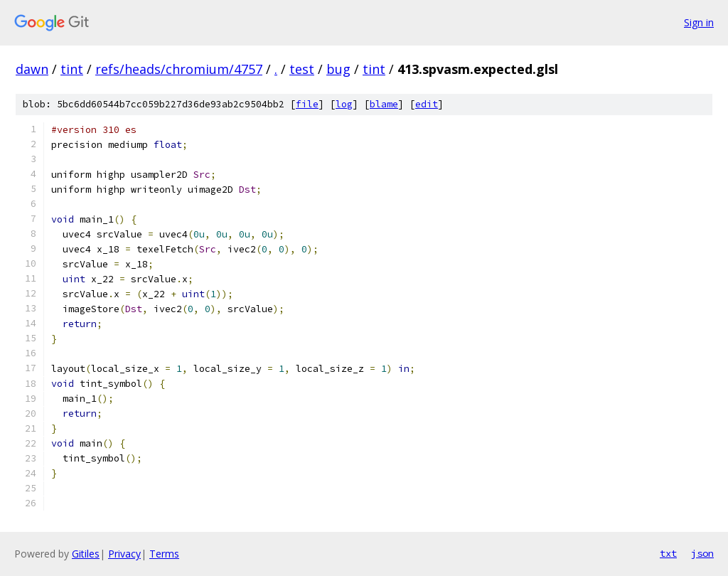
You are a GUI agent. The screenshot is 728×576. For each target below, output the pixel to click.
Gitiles (86, 554)
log (344, 104)
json (702, 553)
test (302, 69)
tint (72, 69)
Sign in (699, 22)
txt (668, 553)
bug (338, 69)
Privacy (124, 554)
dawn (32, 69)
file (307, 104)
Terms (164, 554)
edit (427, 104)
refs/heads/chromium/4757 (179, 69)
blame (384, 104)
